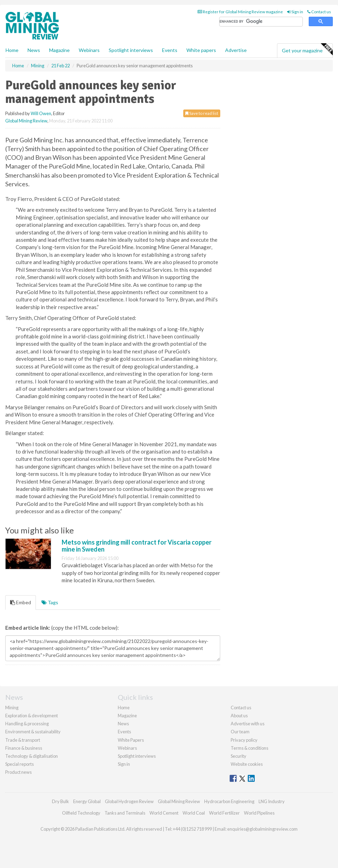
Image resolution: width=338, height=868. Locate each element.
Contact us (319, 12)
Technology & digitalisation (32, 756)
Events (170, 50)
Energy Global (87, 801)
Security (239, 756)
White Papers (131, 740)
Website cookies (247, 764)
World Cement (164, 813)
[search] (261, 22)
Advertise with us (248, 724)
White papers (201, 50)
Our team (240, 732)
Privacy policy (244, 740)
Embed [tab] (21, 602)
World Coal (194, 813)
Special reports (20, 764)
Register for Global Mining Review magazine (240, 12)
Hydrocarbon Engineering (229, 801)
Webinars (89, 50)
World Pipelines (259, 813)
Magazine (59, 50)
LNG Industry (272, 801)
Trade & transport (23, 740)
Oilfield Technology (81, 813)
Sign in (295, 12)
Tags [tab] (50, 602)
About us (239, 716)
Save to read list (202, 113)
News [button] (34, 50)
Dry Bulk (60, 801)
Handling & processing (27, 724)
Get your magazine (307, 50)
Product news (18, 772)
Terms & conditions (249, 748)
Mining (12, 708)
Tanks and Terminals (125, 813)
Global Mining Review (26, 121)
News (123, 724)
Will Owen (41, 113)
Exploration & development (32, 716)
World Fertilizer (224, 813)
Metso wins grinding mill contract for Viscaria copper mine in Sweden (137, 546)
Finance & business (24, 748)
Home (12, 50)
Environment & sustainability (33, 732)
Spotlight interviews (131, 50)
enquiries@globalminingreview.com (262, 829)
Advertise (236, 50)
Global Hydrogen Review (129, 801)
